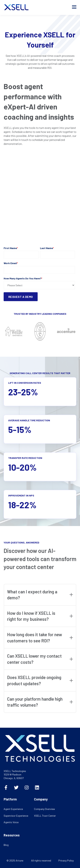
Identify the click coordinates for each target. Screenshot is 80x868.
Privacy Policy (66, 860)
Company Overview (44, 809)
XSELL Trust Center (45, 816)
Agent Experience (13, 809)
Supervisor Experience (16, 816)
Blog (6, 845)
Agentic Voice (11, 822)
